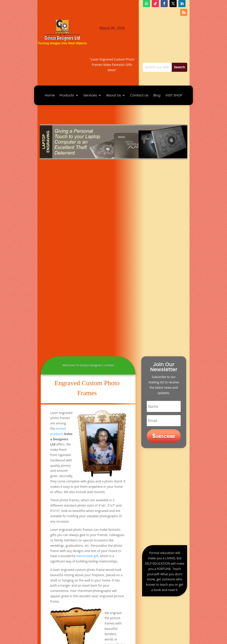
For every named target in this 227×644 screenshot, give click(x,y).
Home (50, 96)
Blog (157, 96)
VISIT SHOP (174, 96)
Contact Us (139, 96)
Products (67, 96)
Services (90, 96)
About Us (113, 96)
